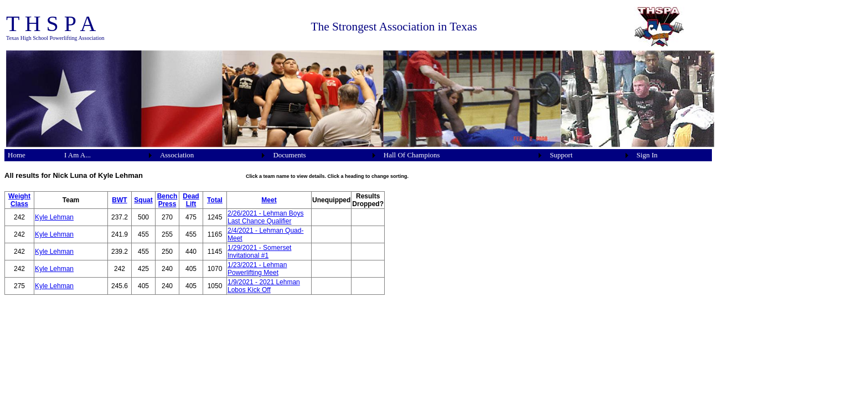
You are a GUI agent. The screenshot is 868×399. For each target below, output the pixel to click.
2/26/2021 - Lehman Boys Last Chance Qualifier (265, 217)
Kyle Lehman (54, 217)
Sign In (647, 155)
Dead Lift (191, 200)
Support (561, 155)
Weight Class (19, 200)
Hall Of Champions (412, 155)
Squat (143, 200)
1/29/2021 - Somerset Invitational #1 (259, 252)
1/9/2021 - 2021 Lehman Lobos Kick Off (264, 286)
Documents (289, 155)
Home (17, 155)
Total (215, 200)
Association (177, 155)
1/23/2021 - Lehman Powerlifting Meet (257, 269)
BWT (119, 200)
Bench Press (167, 200)
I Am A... (77, 155)
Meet (269, 200)
